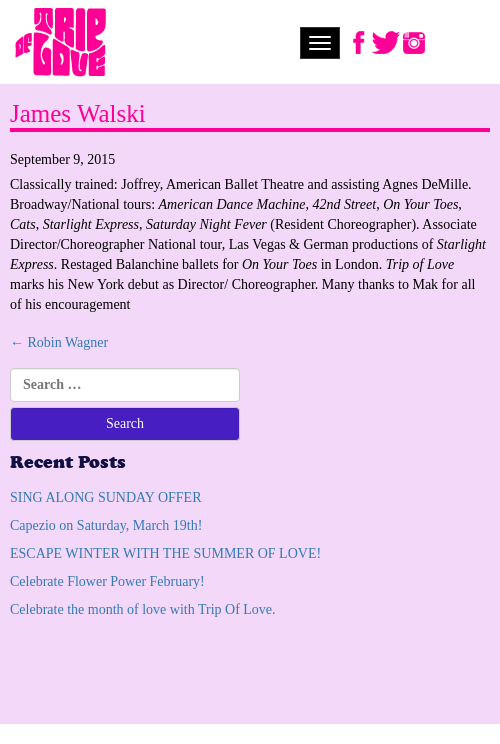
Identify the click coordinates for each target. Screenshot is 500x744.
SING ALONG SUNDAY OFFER (106, 497)
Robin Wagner (59, 342)
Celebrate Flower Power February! (107, 581)
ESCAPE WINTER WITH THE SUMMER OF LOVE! (165, 553)
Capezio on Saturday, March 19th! (106, 525)
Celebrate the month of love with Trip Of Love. (143, 609)
